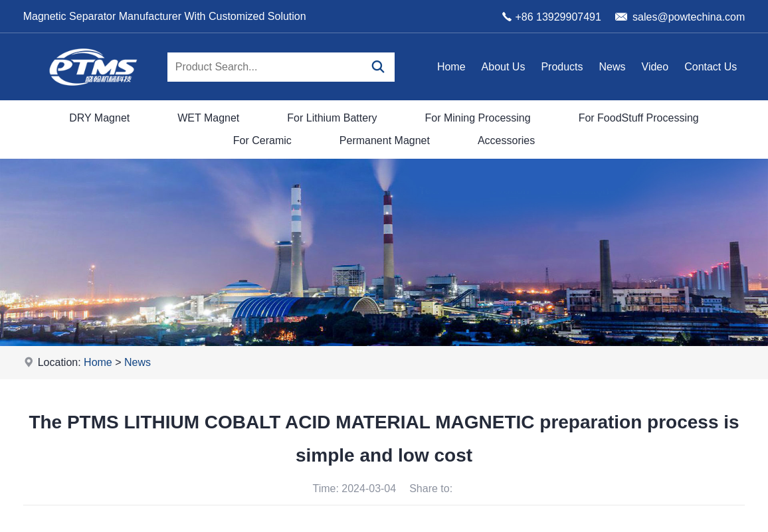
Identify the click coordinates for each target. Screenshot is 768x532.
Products (562, 67)
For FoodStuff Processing (639, 118)
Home (451, 67)
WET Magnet (208, 118)
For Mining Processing (477, 118)
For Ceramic (262, 140)
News (613, 67)
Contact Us (711, 67)
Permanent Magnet (385, 140)
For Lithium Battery (332, 118)
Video (655, 67)
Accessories (506, 140)
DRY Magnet (99, 118)
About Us (504, 67)
